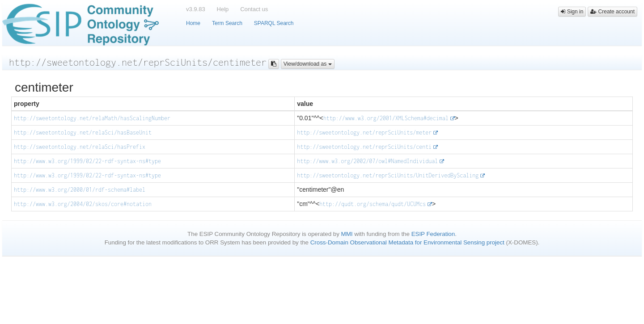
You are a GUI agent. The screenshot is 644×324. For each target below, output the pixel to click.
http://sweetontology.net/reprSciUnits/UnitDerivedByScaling (388, 175)
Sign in (572, 12)
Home (193, 23)
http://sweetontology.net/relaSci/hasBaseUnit (83, 133)
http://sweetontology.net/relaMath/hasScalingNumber (92, 118)
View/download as (308, 64)
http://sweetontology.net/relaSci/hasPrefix (80, 147)
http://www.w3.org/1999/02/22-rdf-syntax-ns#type (87, 161)
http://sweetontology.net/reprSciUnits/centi (364, 147)
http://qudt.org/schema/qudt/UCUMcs (373, 204)
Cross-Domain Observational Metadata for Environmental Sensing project (407, 242)
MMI (347, 234)
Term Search (227, 23)
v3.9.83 (196, 9)
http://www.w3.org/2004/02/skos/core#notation (83, 204)
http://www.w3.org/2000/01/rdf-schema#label (80, 190)
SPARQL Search (274, 23)
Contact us (254, 9)
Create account (612, 12)
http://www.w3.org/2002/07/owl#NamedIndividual (367, 161)
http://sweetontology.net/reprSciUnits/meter (364, 133)
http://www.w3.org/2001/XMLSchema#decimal (386, 118)
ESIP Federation (433, 234)
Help (223, 9)
